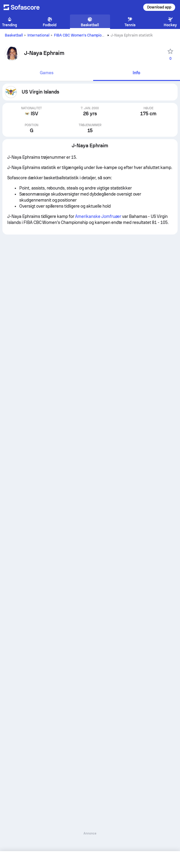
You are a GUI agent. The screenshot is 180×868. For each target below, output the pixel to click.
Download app (159, 7)
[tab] (47, 73)
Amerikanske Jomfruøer (98, 216)
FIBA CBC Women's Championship (82, 35)
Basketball (14, 35)
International (38, 35)
